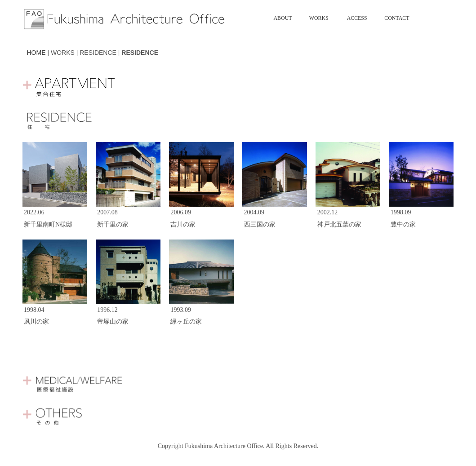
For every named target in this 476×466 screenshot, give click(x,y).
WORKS (319, 18)
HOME (36, 53)
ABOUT (283, 18)
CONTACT (397, 18)
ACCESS (357, 18)
